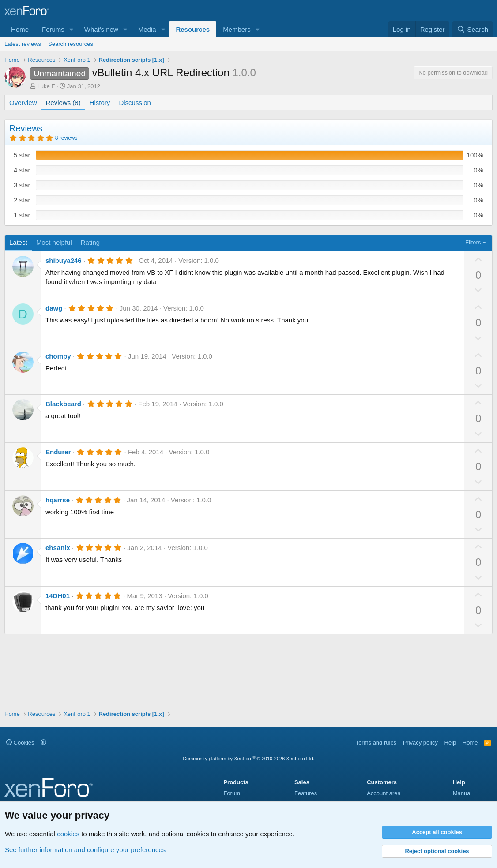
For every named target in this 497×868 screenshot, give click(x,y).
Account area (384, 793)
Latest (18, 242)
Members (237, 29)
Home (20, 29)
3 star (22, 185)
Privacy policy (420, 743)
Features (306, 793)
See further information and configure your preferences (85, 850)
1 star (22, 215)
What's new (101, 29)
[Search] (473, 29)
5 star (22, 155)
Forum (232, 793)
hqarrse (58, 500)
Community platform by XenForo (248, 759)
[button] (72, 29)
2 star (22, 200)
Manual (462, 793)
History (100, 103)
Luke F (46, 86)
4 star (22, 170)
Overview (23, 103)
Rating (90, 242)
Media (147, 29)
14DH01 (58, 596)
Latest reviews (23, 44)
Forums (53, 29)
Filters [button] (473, 242)
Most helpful (54, 242)
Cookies (20, 743)
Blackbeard (63, 404)
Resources (193, 29)
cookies (68, 834)
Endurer (58, 452)
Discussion (135, 103)
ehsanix (58, 548)
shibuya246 (64, 260)
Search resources (71, 44)
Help (450, 743)
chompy (58, 356)
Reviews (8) (63, 103)
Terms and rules (376, 743)
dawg (54, 308)
